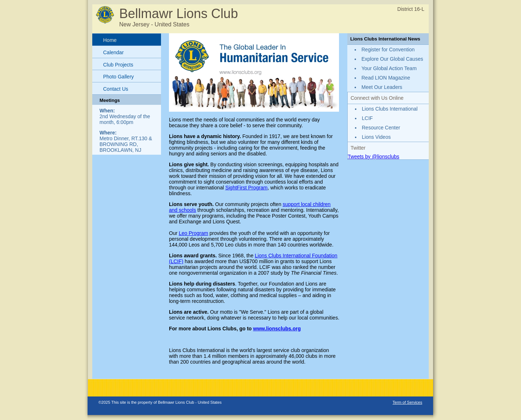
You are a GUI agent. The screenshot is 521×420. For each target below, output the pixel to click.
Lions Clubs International (390, 109)
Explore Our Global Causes (392, 59)
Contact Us (116, 89)
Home (110, 40)
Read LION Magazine (386, 78)
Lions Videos (376, 137)
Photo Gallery (118, 77)
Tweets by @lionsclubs (374, 157)
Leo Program (193, 233)
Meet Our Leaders (382, 87)
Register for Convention (388, 50)
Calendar (113, 52)
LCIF (367, 118)
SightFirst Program (247, 188)
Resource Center (381, 128)
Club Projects (118, 65)
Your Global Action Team (389, 68)
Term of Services (407, 402)
